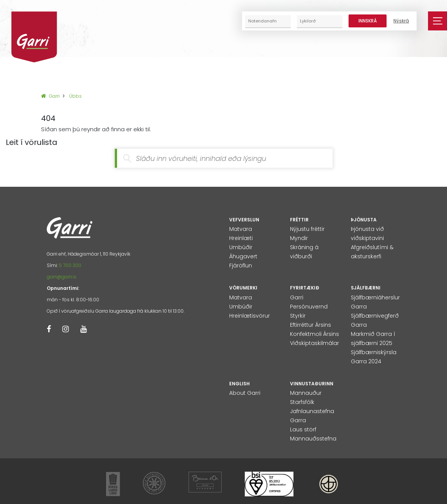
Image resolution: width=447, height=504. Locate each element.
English (239, 384)
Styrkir (298, 316)
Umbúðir (241, 247)
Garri (50, 96)
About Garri (245, 393)
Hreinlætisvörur (250, 316)
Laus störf (303, 429)
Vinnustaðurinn (312, 384)
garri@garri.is (62, 277)
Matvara (241, 229)
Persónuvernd (309, 307)
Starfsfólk (302, 402)
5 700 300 (70, 265)
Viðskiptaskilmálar (315, 343)
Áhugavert (243, 256)
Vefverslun (244, 220)
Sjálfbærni (366, 288)
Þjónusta (364, 220)
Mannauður (306, 393)
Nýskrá (401, 21)
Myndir (299, 238)
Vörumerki (243, 288)
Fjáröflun (241, 266)
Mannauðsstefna (313, 439)
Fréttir (299, 220)
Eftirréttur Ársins (311, 325)
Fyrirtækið (305, 288)
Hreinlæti (241, 238)
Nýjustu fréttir (307, 229)
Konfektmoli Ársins (315, 334)
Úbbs (75, 96)
